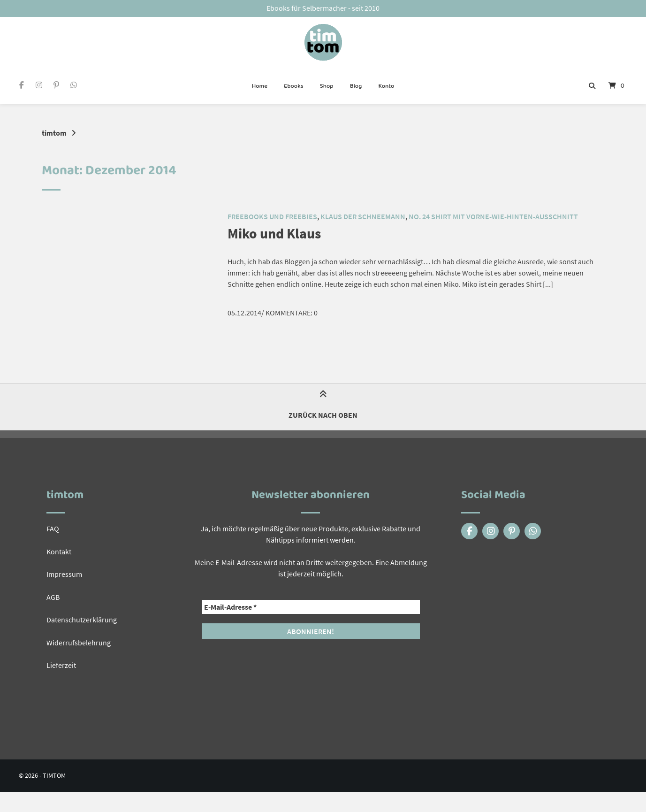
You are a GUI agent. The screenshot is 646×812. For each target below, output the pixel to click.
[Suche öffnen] (592, 86)
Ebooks (293, 86)
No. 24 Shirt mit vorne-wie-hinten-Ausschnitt (493, 216)
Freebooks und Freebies (272, 216)
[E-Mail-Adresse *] (311, 606)
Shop (327, 86)
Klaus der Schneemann (363, 216)
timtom (54, 133)
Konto (386, 86)
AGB (53, 596)
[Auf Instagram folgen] (39, 86)
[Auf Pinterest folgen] (56, 86)
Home (260, 86)
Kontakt (59, 551)
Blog (356, 86)
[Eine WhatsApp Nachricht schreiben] (74, 86)
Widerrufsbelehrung (79, 641)
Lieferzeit (61, 663)
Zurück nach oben (323, 406)
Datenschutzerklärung (82, 618)
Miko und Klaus (277, 233)
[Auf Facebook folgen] (21, 86)
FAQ (53, 528)
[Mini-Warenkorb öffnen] (616, 86)
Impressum (64, 573)
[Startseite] (323, 43)
